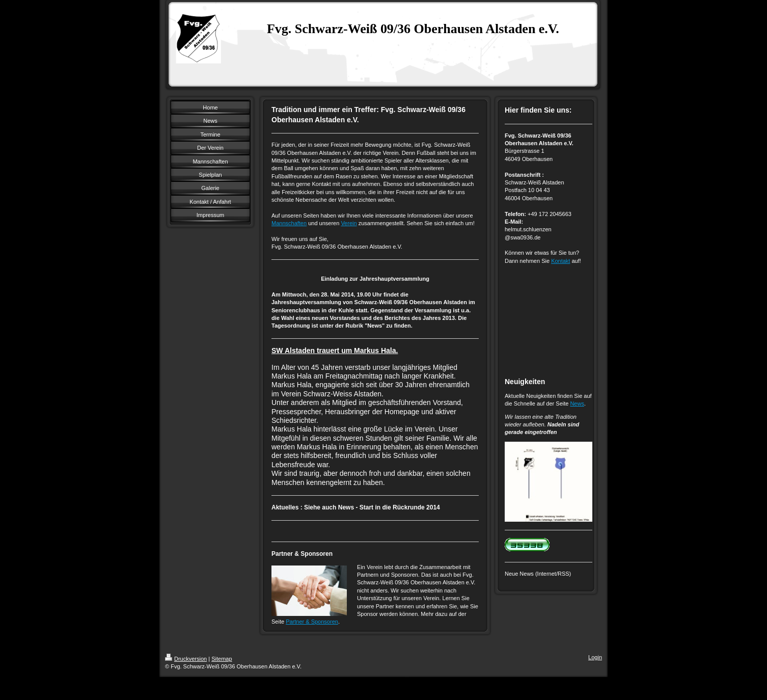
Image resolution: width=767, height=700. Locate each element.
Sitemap (222, 659)
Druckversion (186, 659)
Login (595, 657)
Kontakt (560, 261)
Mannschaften (289, 223)
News (577, 403)
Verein (349, 223)
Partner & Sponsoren (312, 622)
